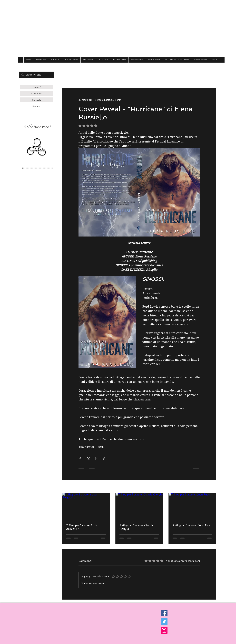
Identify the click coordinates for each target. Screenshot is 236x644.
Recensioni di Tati (168, 78)
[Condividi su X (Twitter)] (88, 458)
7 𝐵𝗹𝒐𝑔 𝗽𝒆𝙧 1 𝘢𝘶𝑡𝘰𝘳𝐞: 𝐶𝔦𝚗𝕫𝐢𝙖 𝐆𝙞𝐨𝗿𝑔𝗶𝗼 (136, 527)
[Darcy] (33, 168)
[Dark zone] (52, 168)
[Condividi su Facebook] (80, 458)
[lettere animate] (24, 168)
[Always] (42, 168)
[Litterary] (38, 168)
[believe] (47, 168)
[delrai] (31, 168)
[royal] (49, 168)
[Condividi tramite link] (104, 458)
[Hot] (45, 168)
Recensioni (85, 78)
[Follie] (41, 168)
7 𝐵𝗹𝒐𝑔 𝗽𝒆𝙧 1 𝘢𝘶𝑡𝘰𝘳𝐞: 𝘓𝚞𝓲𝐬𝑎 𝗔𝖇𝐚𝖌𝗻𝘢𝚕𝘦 (82, 527)
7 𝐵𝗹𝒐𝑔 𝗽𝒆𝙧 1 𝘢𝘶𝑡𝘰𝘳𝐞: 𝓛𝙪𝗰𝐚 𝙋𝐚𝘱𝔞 (192, 525)
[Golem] (51, 168)
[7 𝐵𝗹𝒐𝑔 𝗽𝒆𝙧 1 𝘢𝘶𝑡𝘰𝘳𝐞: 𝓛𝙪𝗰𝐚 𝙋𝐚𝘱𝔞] (192, 506)
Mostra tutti (210, 487)
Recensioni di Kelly (110, 78)
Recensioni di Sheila (139, 78)
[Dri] (43, 168)
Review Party (193, 78)
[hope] (34, 168)
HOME (100, 447)
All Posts (67, 78)
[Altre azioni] (198, 100)
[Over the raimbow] (37, 168)
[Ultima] (50, 168)
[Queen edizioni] (25, 168)
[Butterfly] (39, 168)
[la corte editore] (30, 168)
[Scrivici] (36, 106)
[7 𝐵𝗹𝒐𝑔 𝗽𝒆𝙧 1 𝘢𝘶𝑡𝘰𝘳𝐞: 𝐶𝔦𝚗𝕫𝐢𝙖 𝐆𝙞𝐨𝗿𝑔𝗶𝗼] (139, 506)
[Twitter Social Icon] (164, 622)
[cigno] (35, 168)
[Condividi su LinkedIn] (96, 458)
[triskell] (22, 168)
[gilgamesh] (28, 168)
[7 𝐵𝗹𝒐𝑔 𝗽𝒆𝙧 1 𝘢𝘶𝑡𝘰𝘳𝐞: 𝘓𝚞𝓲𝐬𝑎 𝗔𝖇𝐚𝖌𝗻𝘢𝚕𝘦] (86, 506)
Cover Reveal (86, 447)
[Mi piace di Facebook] (200, 66)
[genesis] (26, 168)
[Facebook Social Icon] (164, 613)
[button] (212, 78)
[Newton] (46, 168)
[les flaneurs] (29, 168)
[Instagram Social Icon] (164, 630)
